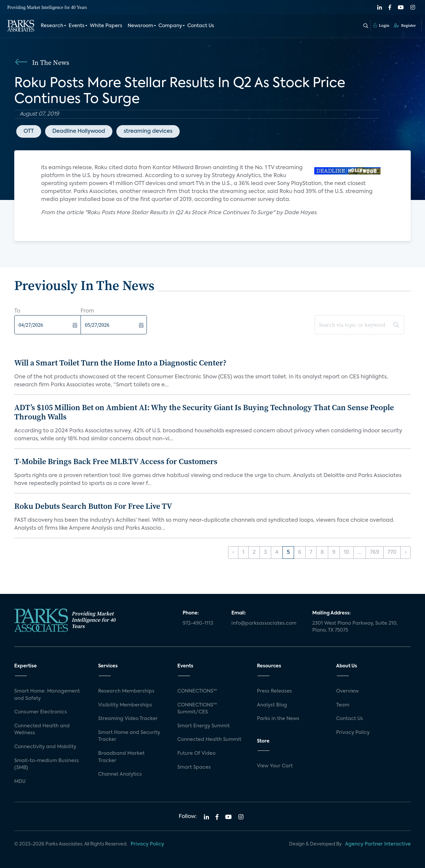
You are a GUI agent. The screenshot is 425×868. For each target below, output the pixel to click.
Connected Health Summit (209, 740)
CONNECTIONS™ (197, 691)
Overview (347, 691)
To (17, 311)
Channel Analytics (120, 774)
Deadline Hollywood (79, 131)
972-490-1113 (198, 623)
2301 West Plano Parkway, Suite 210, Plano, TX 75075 (355, 627)
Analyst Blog (272, 705)
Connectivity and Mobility (45, 747)
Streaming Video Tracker (128, 719)
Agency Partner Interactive (378, 844)
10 (347, 553)
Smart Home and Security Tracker (129, 736)
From (87, 311)
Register (405, 25)
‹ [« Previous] (233, 553)
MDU (20, 782)
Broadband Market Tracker (121, 757)
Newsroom (140, 26)
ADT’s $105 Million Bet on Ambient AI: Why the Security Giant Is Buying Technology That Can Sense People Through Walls (204, 412)
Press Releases (274, 691)
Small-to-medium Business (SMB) (47, 764)
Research (52, 26)
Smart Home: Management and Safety (47, 695)
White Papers (106, 26)
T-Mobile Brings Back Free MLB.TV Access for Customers (116, 461)
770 (392, 553)
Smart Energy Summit (204, 726)
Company (170, 26)
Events (77, 26)
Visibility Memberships (125, 705)
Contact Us (201, 26)
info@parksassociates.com (264, 623)
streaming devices (148, 131)
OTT (29, 131)
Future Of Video (196, 753)
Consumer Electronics (41, 712)
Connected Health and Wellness (42, 730)
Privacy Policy (353, 733)
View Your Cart (275, 766)
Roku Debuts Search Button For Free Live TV (93, 506)
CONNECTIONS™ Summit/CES (197, 709)
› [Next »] (406, 553)
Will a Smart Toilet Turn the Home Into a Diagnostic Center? (120, 363)
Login (381, 25)
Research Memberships (126, 691)
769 (375, 553)
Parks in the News (278, 719)
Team (343, 705)
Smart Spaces (194, 767)
